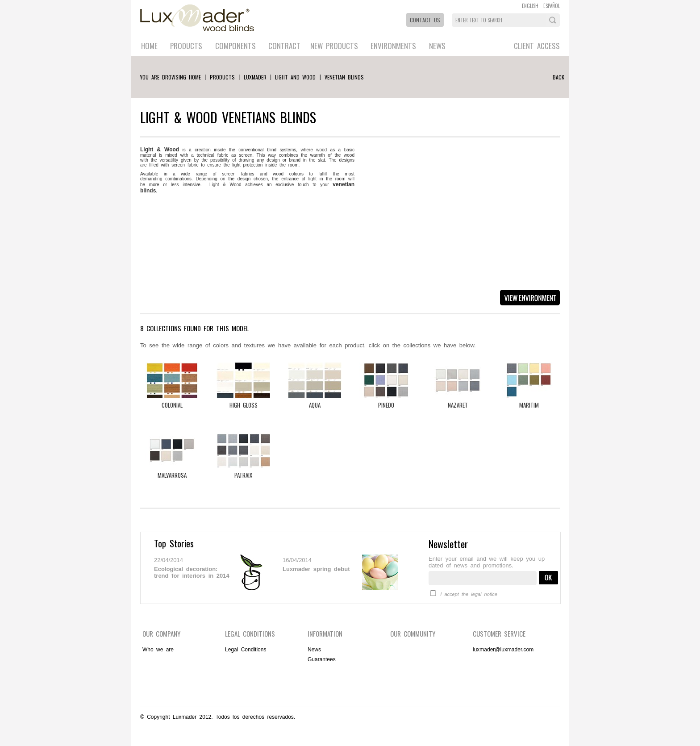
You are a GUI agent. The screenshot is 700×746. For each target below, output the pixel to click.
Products (186, 46)
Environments (393, 46)
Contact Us (425, 20)
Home (149, 46)
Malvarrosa (172, 475)
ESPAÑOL (552, 6)
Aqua (315, 405)
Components (235, 46)
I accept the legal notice (469, 594)
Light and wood (295, 77)
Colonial (172, 405)
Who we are (158, 650)
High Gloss (244, 405)
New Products (334, 46)
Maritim (529, 405)
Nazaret (458, 405)
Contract (284, 46)
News (437, 46)
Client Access (537, 46)
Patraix (243, 475)
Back (558, 77)
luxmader (255, 77)
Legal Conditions (246, 650)
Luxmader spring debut (316, 569)
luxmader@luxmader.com (503, 650)
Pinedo (386, 405)
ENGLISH (530, 6)
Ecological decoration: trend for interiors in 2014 (192, 572)
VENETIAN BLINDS (344, 77)
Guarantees (322, 659)
